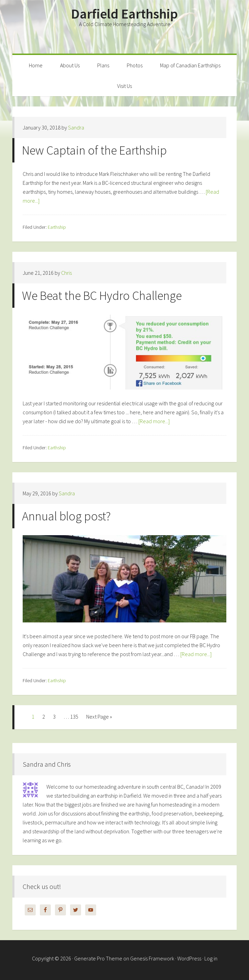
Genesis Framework (152, 958)
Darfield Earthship (124, 14)
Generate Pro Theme (98, 958)
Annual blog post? (66, 516)
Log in (211, 958)
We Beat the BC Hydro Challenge (102, 296)
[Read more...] (154, 421)
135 (74, 717)
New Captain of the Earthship (94, 150)
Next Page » (99, 717)
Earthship (57, 227)
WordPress (189, 958)
